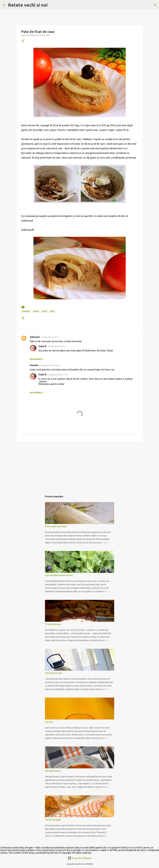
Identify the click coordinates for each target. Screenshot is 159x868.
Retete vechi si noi (28, 5)
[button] (23, 41)
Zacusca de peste (53, 820)
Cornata (49, 722)
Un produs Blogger (80, 858)
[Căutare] (52, 5)
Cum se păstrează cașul (56, 526)
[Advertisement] (80, 466)
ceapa (36, 311)
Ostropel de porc (53, 771)
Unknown (35, 337)
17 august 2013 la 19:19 (49, 365)
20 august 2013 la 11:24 (58, 375)
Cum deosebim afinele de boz (59, 575)
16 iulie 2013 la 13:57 (50, 337)
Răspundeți (36, 359)
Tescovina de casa (53, 673)
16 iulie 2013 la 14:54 (57, 346)
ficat (44, 311)
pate (52, 311)
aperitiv (26, 311)
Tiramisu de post (53, 624)
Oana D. (43, 346)
